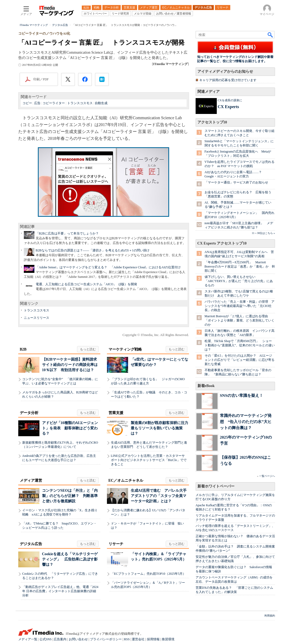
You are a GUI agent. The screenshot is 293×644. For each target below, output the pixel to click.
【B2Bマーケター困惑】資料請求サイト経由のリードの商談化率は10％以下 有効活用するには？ (70, 365)
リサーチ (116, 544)
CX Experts (228, 107)
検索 (271, 35)
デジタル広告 (31, 544)
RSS (127, 639)
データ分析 (29, 413)
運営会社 (138, 639)
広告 (37, 103)
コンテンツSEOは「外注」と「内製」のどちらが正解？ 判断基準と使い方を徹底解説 (70, 496)
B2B (23, 349)
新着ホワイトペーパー (216, 486)
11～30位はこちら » (263, 233)
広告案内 (60, 639)
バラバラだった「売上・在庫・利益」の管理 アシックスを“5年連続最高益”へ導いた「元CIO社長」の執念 (240, 306)
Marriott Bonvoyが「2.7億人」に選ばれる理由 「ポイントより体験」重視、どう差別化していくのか (240, 320)
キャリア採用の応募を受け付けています (228, 80)
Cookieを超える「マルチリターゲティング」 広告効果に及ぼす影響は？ (70, 559)
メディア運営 (31, 480)
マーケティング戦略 (125, 349)
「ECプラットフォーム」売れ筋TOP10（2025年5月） (148, 574)
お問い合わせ (78, 639)
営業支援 (116, 413)
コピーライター (54, 103)
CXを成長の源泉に (230, 100)
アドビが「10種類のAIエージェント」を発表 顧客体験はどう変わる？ (70, 428)
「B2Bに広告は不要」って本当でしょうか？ (67, 233)
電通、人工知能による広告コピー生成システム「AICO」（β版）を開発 (86, 284)
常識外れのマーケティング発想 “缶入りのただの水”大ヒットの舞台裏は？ (246, 422)
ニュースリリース (37, 318)
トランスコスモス (80, 103)
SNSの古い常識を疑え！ (242, 395)
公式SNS (46, 639)
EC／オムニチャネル (126, 480)
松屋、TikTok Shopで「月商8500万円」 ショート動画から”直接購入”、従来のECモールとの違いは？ (240, 345)
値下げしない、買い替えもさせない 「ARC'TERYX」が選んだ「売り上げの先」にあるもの (239, 281)
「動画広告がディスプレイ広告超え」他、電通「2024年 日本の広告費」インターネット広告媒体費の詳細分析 (60, 591)
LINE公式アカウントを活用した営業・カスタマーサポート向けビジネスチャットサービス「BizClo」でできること (149, 460)
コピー (27, 103)
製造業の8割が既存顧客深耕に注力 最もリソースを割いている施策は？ (161, 428)
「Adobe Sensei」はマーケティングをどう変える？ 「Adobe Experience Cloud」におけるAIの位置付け (108, 267)
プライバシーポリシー (106, 639)
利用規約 (270, 616)
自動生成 (101, 103)
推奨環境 (168, 639)
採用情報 (153, 639)
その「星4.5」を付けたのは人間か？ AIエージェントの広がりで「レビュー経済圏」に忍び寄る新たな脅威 (240, 360)
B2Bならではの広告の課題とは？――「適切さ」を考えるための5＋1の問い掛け (93, 250)
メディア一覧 (28, 639)
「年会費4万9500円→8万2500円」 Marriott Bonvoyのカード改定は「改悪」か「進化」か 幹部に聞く (240, 266)
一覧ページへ (267, 476)
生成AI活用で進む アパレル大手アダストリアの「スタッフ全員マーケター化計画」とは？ (159, 496)
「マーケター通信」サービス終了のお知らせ (236, 182)
